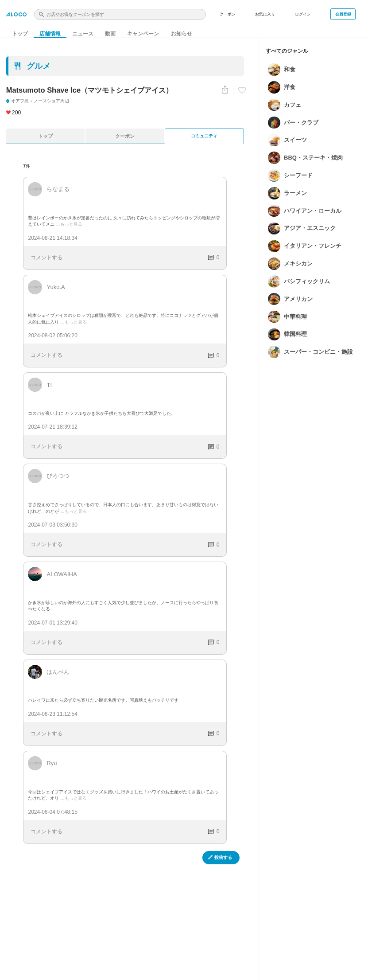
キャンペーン (143, 30)
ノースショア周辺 (41, 101)
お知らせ (179, 30)
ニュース (82, 30)
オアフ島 (17, 101)
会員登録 (343, 14)
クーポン (228, 14)
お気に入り (265, 14)
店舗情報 (50, 30)
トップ (20, 30)
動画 (110, 30)
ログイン (303, 14)
